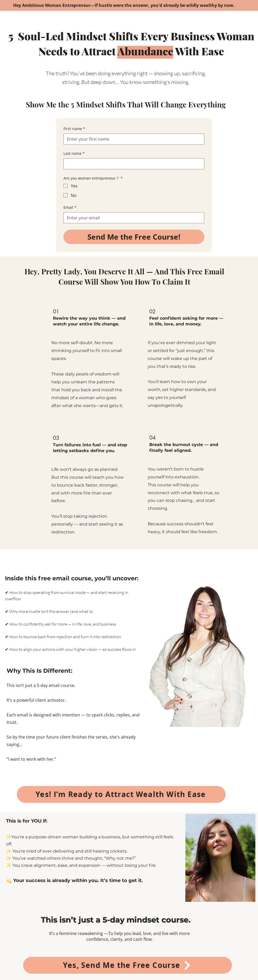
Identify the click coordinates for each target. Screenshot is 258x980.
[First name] (132, 139)
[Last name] (132, 164)
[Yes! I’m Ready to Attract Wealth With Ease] (121, 794)
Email (70, 207)
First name (74, 129)
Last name (74, 154)
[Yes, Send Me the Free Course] (128, 965)
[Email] (132, 218)
